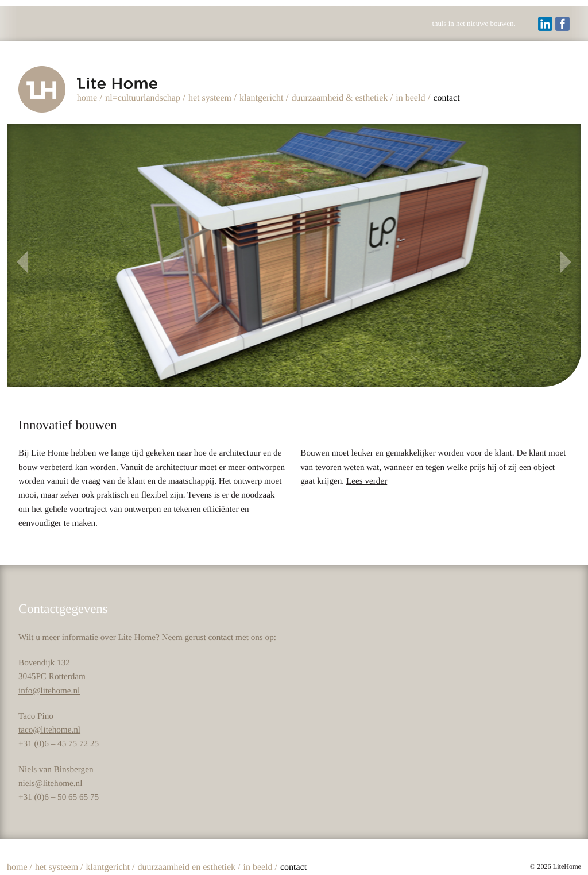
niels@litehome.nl (50, 782)
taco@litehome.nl (49, 729)
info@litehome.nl (49, 689)
